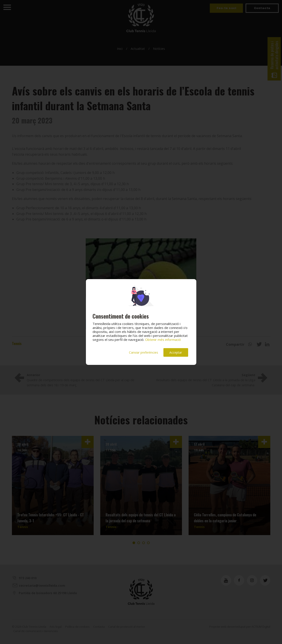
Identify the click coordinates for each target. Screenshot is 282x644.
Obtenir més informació (163, 340)
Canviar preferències (144, 352)
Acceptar (176, 352)
